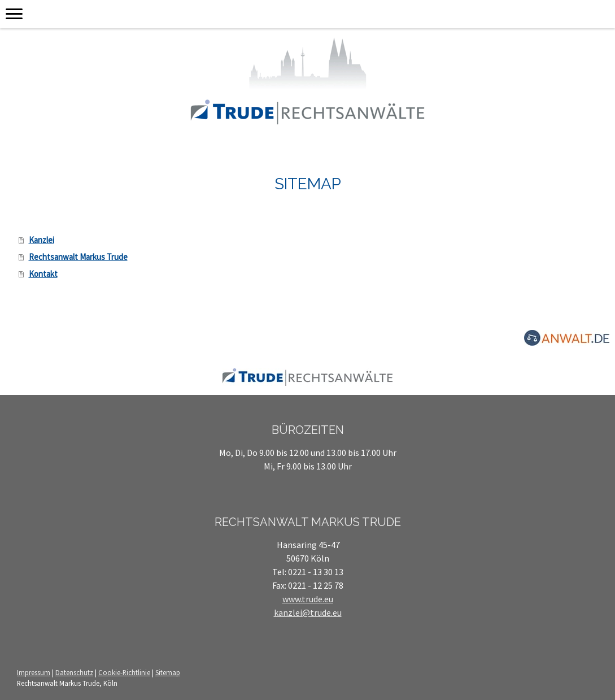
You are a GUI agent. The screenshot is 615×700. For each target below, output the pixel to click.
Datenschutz (74, 672)
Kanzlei (42, 240)
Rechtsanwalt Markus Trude (78, 257)
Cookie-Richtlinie (124, 672)
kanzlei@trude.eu (308, 612)
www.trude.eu (308, 599)
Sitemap (168, 672)
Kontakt (43, 274)
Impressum (34, 672)
